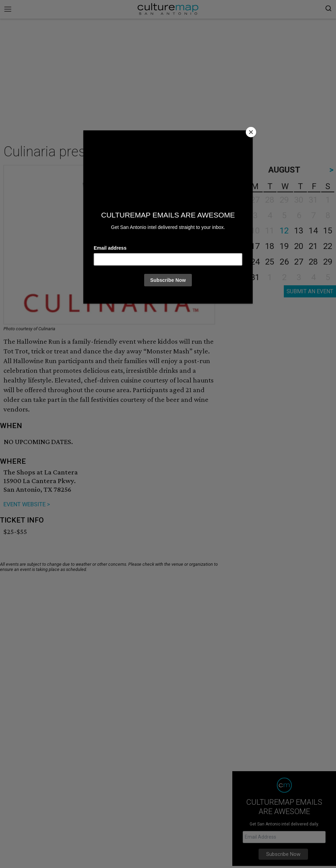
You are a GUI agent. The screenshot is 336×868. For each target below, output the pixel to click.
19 (284, 246)
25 (270, 262)
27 (299, 262)
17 (255, 246)
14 (313, 231)
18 (270, 246)
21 (313, 246)
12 (284, 231)
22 (328, 246)
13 (299, 231)
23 (241, 262)
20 (299, 246)
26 (284, 262)
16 (241, 246)
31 (255, 277)
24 (255, 262)
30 (241, 277)
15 (328, 231)
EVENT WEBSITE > (27, 504)
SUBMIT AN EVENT (310, 291)
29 (328, 262)
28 (313, 262)
